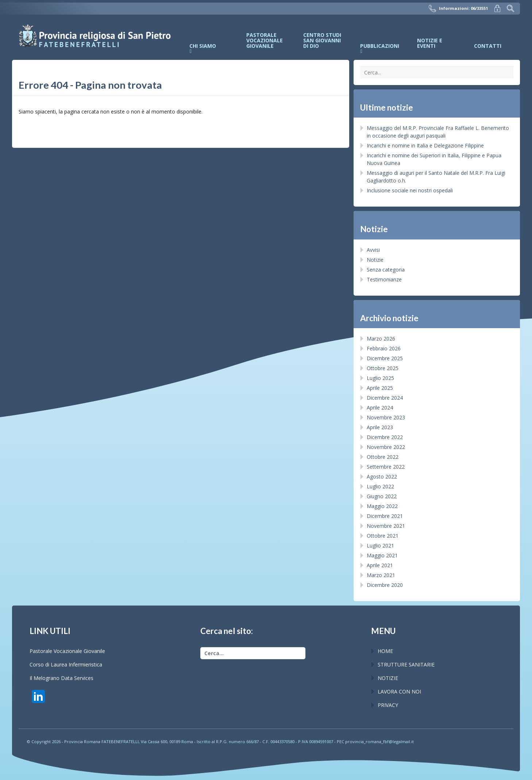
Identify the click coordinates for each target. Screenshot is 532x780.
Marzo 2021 (381, 575)
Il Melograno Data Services (61, 678)
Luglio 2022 (380, 486)
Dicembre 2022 (385, 437)
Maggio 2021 (382, 555)
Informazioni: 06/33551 (458, 8)
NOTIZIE (388, 678)
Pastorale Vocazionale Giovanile (67, 651)
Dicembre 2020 (385, 585)
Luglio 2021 (380, 545)
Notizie (375, 260)
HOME (385, 651)
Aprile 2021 (380, 565)
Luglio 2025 (380, 378)
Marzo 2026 (381, 339)
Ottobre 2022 (383, 457)
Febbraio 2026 (384, 348)
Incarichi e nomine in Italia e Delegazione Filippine (425, 145)
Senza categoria (386, 270)
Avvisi (373, 250)
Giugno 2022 (382, 496)
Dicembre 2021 (385, 516)
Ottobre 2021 (383, 536)
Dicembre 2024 (385, 398)
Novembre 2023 (386, 417)
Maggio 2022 (382, 506)
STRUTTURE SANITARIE (406, 664)
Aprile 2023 (380, 427)
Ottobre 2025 (383, 368)
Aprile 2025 (380, 388)
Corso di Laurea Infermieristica (66, 664)
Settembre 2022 (386, 467)
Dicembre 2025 (385, 358)
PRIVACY (388, 705)
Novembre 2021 (386, 526)
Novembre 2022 (386, 447)
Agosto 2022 (382, 477)
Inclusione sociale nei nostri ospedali (410, 190)
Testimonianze (384, 279)
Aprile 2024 (380, 408)
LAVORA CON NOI (399, 691)
